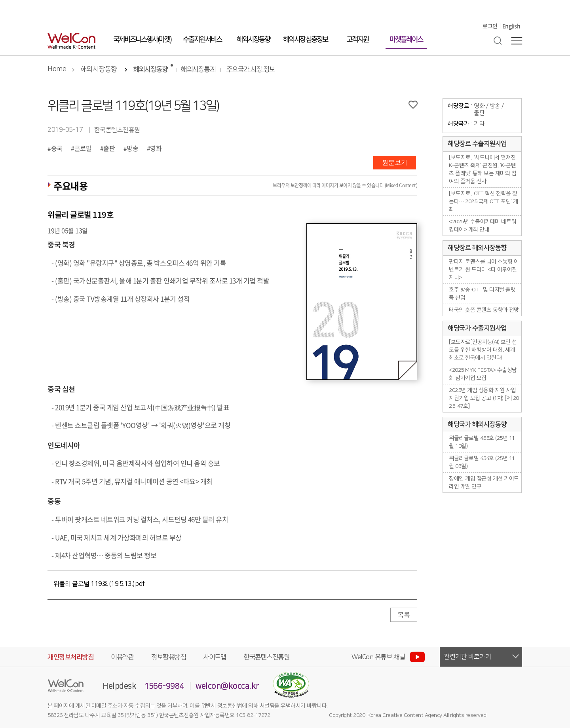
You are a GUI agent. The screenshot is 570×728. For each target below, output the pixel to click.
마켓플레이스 (406, 39)
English (511, 26)
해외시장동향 (253, 39)
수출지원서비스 (202, 39)
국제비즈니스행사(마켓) (142, 39)
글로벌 (83, 148)
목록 (404, 615)
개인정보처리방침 (70, 657)
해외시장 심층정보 (305, 39)
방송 (132, 148)
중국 (57, 148)
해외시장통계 (198, 69)
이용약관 (122, 657)
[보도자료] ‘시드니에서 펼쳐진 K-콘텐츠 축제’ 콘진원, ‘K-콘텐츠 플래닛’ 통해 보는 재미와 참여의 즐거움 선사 (483, 169)
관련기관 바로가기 (467, 657)
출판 (109, 148)
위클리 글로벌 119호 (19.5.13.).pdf (99, 584)
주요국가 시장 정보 (251, 69)
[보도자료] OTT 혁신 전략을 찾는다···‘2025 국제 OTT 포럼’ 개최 (484, 201)
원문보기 (395, 163)
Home (57, 69)
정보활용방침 (168, 657)
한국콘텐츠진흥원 (266, 657)
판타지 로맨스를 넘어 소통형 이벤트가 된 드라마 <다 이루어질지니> (484, 270)
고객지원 (357, 39)
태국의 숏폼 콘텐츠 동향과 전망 (484, 310)
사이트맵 (215, 657)
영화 (156, 148)
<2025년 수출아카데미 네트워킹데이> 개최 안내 (483, 226)
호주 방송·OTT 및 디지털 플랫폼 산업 (482, 294)
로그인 (490, 26)
